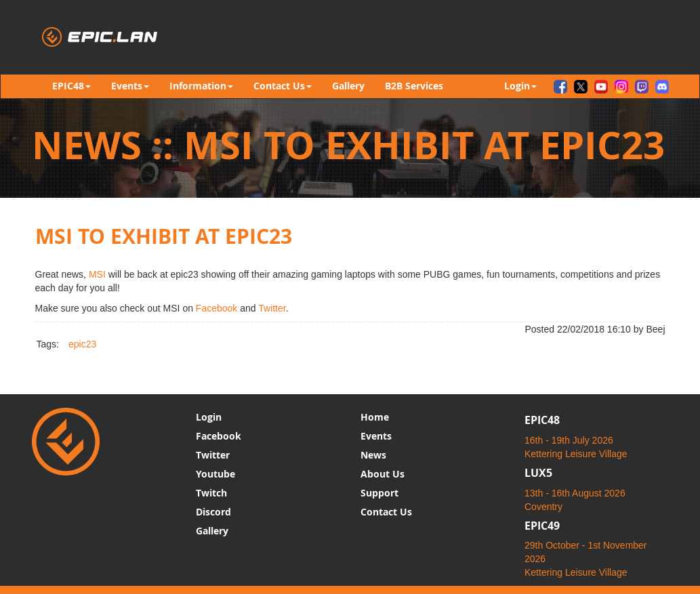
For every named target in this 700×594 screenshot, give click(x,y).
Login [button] (520, 86)
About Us (383, 474)
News (373, 455)
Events (376, 436)
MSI (97, 274)
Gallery (348, 86)
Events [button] (130, 86)
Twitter (272, 308)
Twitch (211, 493)
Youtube (215, 474)
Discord (213, 512)
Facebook (217, 308)
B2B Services (414, 86)
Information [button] (201, 86)
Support (379, 493)
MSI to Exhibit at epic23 (164, 236)
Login (209, 417)
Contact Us (386, 512)
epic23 (82, 344)
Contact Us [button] (283, 86)
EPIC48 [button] (71, 86)
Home (375, 417)
